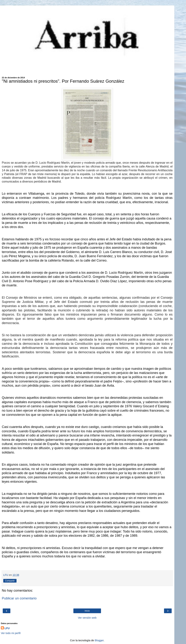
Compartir (10, 581)
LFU (7, 628)
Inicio (87, 611)
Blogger (99, 640)
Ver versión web (87, 618)
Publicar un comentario (19, 598)
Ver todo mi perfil (11, 633)
